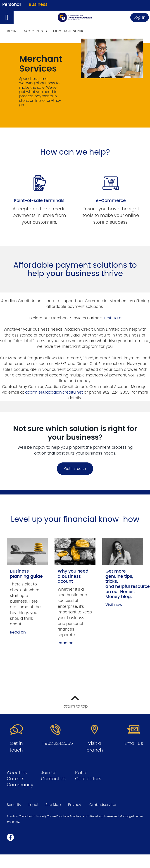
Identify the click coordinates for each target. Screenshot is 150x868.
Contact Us (53, 779)
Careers (15, 779)
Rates (81, 773)
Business (38, 5)
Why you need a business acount (73, 576)
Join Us (49, 773)
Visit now (114, 605)
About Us (17, 773)
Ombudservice (103, 805)
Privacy (75, 805)
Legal (33, 805)
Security (14, 805)
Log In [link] (140, 17)
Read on (18, 632)
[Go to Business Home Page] (75, 17)
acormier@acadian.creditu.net (54, 392)
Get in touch (75, 469)
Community (20, 785)
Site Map (53, 805)
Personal (12, 5)
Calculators (88, 779)
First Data (112, 318)
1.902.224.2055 (58, 743)
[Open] (7, 17)
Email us (134, 743)
